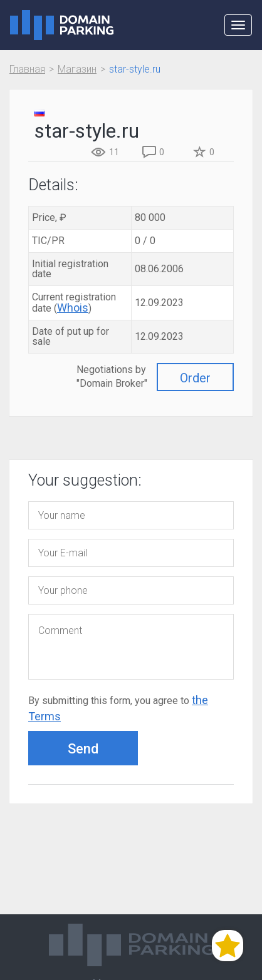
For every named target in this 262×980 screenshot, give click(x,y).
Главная (27, 69)
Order (195, 378)
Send (83, 749)
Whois (73, 308)
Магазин (77, 69)
